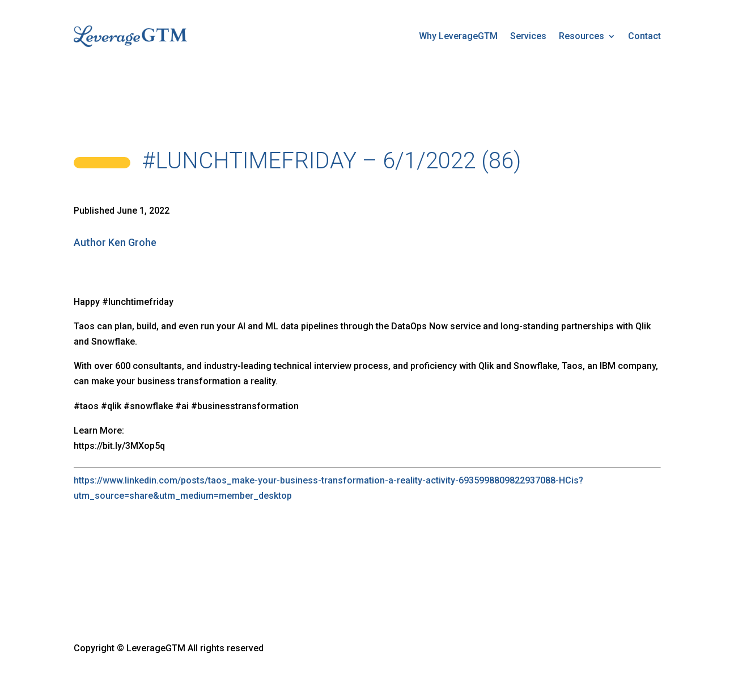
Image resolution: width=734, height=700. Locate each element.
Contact (644, 36)
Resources (582, 36)
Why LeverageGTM (458, 36)
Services (528, 36)
